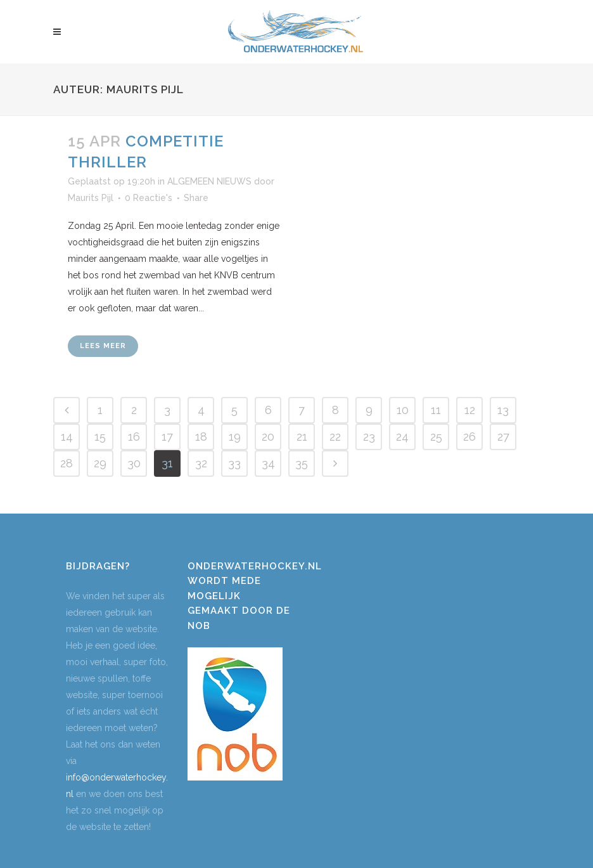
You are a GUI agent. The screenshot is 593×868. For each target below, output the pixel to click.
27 (503, 437)
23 (369, 437)
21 (302, 437)
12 (470, 410)
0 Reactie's (149, 198)
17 (167, 437)
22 (335, 437)
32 (201, 463)
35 (302, 463)
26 (469, 437)
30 (134, 463)
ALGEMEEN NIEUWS (209, 181)
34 (268, 463)
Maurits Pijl (91, 198)
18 (201, 437)
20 (268, 437)
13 (503, 410)
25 (436, 437)
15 (100, 437)
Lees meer (103, 346)
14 (67, 437)
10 (403, 410)
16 (134, 437)
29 (100, 463)
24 (402, 437)
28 (67, 463)
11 (436, 410)
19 (235, 437)
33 (234, 463)
